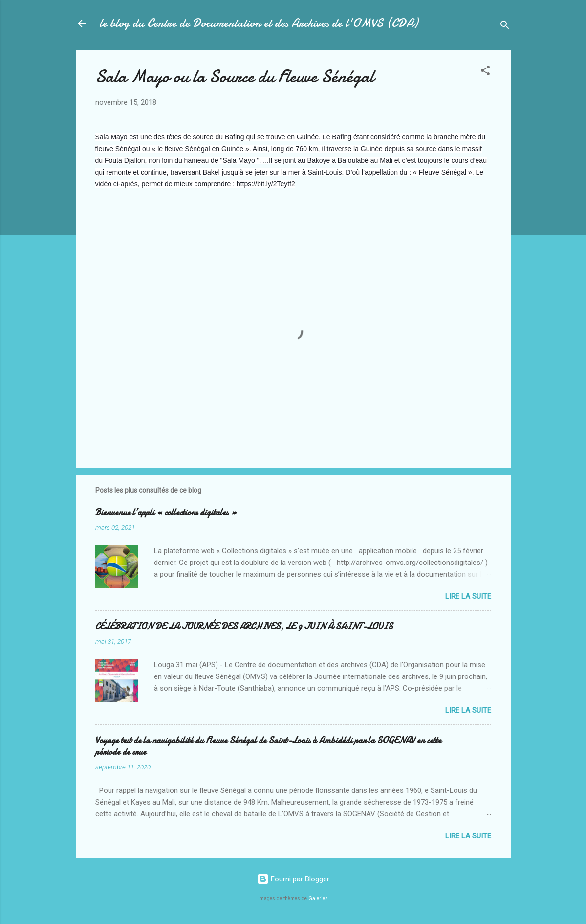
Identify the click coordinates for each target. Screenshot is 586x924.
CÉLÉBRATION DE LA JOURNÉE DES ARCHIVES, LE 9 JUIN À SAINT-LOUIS (244, 626)
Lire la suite (468, 596)
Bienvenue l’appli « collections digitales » (166, 512)
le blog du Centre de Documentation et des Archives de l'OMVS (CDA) (259, 23)
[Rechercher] (505, 27)
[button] (485, 72)
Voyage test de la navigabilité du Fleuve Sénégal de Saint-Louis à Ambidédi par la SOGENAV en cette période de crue (268, 746)
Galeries (318, 898)
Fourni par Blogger (293, 879)
